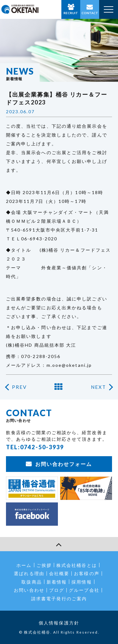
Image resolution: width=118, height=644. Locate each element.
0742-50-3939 (42, 447)
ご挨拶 (44, 565)
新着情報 (57, 582)
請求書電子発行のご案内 (59, 599)
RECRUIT (71, 13)
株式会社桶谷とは (77, 565)
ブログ (57, 590)
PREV (19, 387)
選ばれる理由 (29, 573)
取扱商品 (31, 582)
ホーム (24, 565)
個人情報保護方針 (59, 623)
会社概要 (59, 573)
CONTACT (90, 13)
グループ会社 (84, 590)
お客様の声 (87, 573)
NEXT (98, 387)
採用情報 (81, 582)
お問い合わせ (29, 590)
